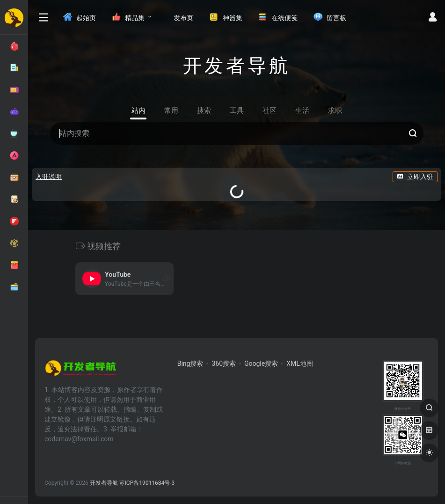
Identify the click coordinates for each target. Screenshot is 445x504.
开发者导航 (104, 483)
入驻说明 (49, 177)
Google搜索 (261, 363)
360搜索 (224, 363)
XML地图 (300, 363)
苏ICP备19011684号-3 (147, 483)
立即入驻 (415, 177)
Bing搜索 (190, 363)
